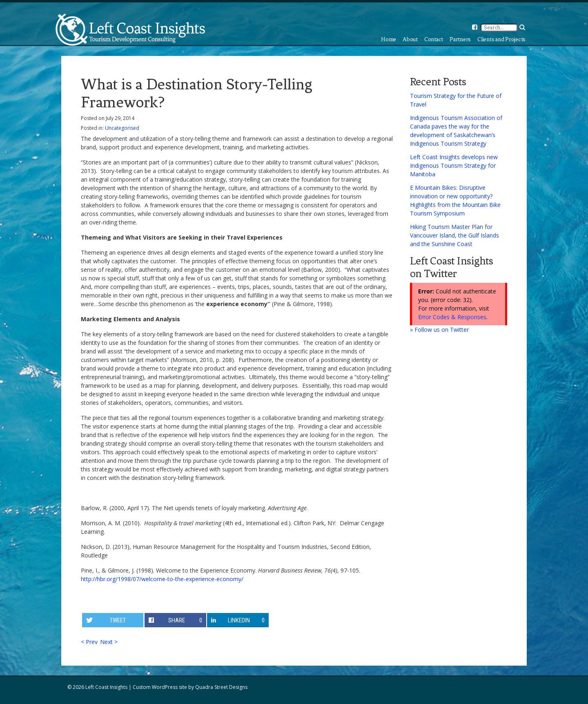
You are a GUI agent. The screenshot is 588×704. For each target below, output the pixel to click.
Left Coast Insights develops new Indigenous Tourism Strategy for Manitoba (454, 165)
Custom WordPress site (160, 687)
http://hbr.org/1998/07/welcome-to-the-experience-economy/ (162, 579)
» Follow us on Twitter (439, 330)
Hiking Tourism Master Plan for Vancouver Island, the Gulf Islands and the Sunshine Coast (454, 235)
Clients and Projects (501, 39)
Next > (109, 642)
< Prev (89, 642)
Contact (434, 39)
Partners (460, 39)
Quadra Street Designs (221, 687)
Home (389, 39)
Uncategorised (122, 128)
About (410, 39)
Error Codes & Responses (452, 317)
